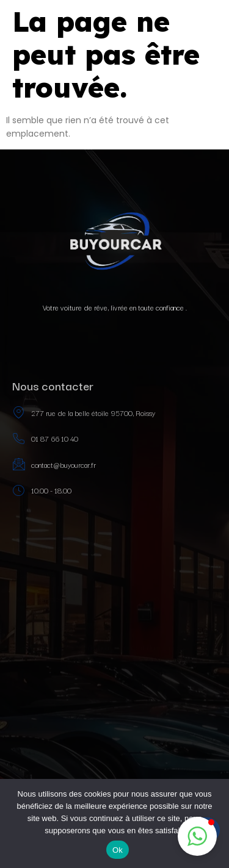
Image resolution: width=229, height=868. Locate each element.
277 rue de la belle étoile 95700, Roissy (84, 413)
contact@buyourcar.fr (54, 464)
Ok (118, 850)
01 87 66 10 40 (45, 439)
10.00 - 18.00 (42, 491)
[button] (197, 836)
